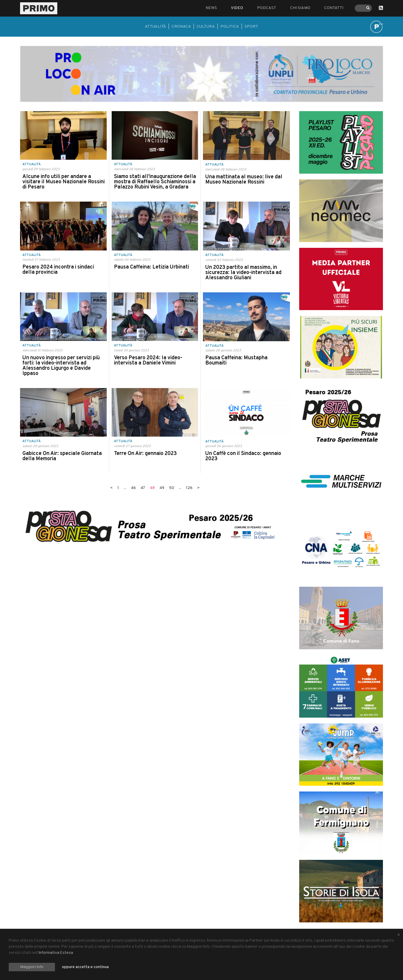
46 (133, 488)
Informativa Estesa (56, 953)
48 (152, 488)
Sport (251, 27)
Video (237, 8)
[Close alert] (399, 935)
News (211, 8)
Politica (230, 27)
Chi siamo (300, 8)
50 (172, 488)
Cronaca (181, 27)
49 (162, 488)
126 (189, 488)
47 (143, 488)
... (125, 488)
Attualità (155, 27)
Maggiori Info (32, 967)
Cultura (206, 27)
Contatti (334, 8)
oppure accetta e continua (85, 967)
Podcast (267, 8)
